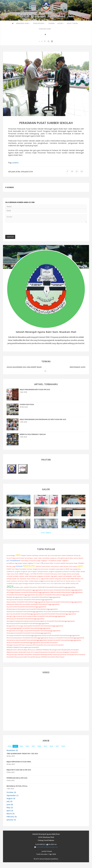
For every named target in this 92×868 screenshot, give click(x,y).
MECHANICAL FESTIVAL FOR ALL (17, 786)
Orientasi (57, 563)
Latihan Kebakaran (67, 555)
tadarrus (63, 569)
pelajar (39, 561)
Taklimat (38, 566)
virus (48, 583)
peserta (48, 581)
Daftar (52, 563)
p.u (40, 579)
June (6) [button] (10, 804)
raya (71, 569)
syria (49, 555)
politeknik (66, 571)
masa (29, 579)
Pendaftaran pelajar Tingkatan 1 (59, 561)
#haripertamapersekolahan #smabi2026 (19, 654)
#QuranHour (34, 587)
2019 (45, 746)
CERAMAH (81, 563)
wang (57, 579)
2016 (63, 746)
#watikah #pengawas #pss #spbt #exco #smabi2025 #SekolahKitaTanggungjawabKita (33, 597)
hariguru (27, 574)
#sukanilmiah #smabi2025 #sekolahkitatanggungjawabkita (25, 611)
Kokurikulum (55, 566)
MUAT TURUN (72, 23)
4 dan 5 (38, 563)
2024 (21, 746)
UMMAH (21, 574)
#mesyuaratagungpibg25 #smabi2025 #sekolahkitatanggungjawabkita (29, 628)
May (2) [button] (10, 807)
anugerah (24, 571)
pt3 (8, 560)
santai (79, 576)
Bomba (76, 555)
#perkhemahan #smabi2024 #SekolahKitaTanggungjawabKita (63, 590)
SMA (18, 555)
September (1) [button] (12, 795)
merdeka (72, 571)
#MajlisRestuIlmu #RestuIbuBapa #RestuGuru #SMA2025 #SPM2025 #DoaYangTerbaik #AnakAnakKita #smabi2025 (43, 650)
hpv (18, 579)
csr (76, 581)
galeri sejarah (59, 576)
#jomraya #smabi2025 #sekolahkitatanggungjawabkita (24, 614)
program (18, 571)
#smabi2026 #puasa (34, 657)
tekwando (31, 583)
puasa (58, 569)
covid (52, 583)
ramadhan (52, 569)
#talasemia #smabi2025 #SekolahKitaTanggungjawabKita (64, 602)
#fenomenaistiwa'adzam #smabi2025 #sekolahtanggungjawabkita (27, 638)
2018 (51, 746)
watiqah (9, 579)
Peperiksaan (25, 561)
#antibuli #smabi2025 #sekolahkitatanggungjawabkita (23, 643)
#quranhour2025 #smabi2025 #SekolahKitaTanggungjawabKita (26, 607)
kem (13, 569)
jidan (21, 587)
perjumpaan (76, 574)
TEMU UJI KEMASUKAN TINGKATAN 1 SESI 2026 (22, 754)
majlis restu (10, 574)
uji (18, 581)
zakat (61, 566)
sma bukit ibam (56, 555)
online (60, 574)
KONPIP (9, 569)
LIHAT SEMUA (46, 533)
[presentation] (23, 229)
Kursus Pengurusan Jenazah (15, 558)
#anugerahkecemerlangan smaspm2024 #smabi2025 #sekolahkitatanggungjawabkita (33, 631)
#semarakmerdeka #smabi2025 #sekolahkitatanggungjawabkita (27, 640)
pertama (46, 563)
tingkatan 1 (45, 561)
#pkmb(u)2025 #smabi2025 (49, 643)
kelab (27, 576)
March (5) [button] (10, 814)
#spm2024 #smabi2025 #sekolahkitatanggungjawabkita (59, 614)
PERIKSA (77, 579)
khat (52, 574)
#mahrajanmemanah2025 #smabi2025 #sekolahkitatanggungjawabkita (29, 633)
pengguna (42, 581)
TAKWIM (51, 23)
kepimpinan (70, 563)
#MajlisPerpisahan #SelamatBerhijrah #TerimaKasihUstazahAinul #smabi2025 (31, 652)
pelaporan (53, 558)
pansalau (17, 587)
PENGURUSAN (39, 23)
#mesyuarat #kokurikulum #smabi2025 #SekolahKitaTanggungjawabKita (30, 600)
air (65, 581)
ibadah (14, 579)
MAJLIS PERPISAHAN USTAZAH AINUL (19, 762)
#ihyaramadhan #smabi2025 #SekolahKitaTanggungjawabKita (26, 602)
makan (26, 581)
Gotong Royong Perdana (65, 558)
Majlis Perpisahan (21, 569)
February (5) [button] (12, 817)
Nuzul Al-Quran (43, 569)
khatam (64, 579)
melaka (31, 581)
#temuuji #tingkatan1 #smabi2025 (67, 652)
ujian (29, 571)
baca (64, 583)
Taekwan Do (11, 571)
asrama (76, 558)
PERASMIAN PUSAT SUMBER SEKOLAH (46, 123)
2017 (57, 746)
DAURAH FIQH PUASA (27, 404)
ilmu (79, 569)
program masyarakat (55, 571)
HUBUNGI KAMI (45, 29)
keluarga (25, 583)
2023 (10, 587)
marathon (14, 581)
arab (46, 555)
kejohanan (23, 579)
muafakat (10, 583)
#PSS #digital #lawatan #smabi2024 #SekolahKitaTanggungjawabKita (28, 592)
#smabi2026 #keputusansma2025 (17, 657)
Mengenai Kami (23, 23)
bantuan (66, 566)
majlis (40, 558)
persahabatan (68, 576)
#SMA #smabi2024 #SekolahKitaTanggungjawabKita (66, 592)
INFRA (40, 587)
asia (55, 581)
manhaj (73, 583)
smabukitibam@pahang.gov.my (47, 847)
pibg (14, 566)
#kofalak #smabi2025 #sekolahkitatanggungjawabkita (64, 640)
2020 (39, 746)
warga (64, 574)
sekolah (41, 555)
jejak (20, 583)
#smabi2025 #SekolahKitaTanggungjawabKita (21, 595)
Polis (71, 566)
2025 (15, 746)
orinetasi (43, 583)
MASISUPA (29, 566)
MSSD (68, 569)
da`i (37, 579)
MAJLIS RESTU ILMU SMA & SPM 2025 (19, 770)
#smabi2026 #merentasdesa (76, 654)
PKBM (72, 579)
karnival (27, 558)
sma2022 (26, 587)
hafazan (22, 576)
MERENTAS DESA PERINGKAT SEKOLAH (33, 434)
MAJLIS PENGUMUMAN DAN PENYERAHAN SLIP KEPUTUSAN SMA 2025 (43, 419)
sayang (75, 569)
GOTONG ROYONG (37, 574)
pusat (8, 581)
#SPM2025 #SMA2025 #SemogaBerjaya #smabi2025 (23, 647)
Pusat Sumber (46, 566)
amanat (37, 583)
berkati (46, 579)
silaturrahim (58, 583)
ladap (76, 563)
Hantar (10, 237)
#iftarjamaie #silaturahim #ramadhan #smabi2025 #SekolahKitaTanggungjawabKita (33, 604)
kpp (52, 581)
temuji (22, 581)
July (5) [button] (9, 801)
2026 (9, 746)
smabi (16, 574)
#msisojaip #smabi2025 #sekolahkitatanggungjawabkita (24, 635)
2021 (33, 746)
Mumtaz (9, 566)
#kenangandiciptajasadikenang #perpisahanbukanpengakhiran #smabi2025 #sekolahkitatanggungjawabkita (41, 621)
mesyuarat (32, 561)
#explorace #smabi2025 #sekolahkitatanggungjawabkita (66, 638)
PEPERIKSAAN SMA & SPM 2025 (17, 778)
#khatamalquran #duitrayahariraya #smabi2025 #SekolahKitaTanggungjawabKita (32, 609)
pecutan (16, 583)
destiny (69, 574)
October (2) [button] (11, 792)
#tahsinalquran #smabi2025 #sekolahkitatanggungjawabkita (25, 619)
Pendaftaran (15, 560)
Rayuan (81, 558)
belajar (78, 571)
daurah (68, 581)
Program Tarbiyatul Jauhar (40, 571)
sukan (36, 558)
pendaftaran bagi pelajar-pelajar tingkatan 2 (21, 563)
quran (73, 581)
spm (80, 566)
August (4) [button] (11, 798)
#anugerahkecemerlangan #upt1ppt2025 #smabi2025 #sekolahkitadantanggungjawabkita (35, 626)
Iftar (60, 579)
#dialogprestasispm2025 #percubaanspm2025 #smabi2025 (25, 645)
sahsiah (83, 571)
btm (62, 581)
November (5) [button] (12, 750)
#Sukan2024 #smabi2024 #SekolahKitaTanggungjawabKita (25, 590)
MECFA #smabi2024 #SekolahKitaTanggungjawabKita (59, 587)
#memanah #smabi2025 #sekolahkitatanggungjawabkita (62, 611)
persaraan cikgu (49, 576)
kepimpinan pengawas (36, 576)
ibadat (68, 583)
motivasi (19, 566)
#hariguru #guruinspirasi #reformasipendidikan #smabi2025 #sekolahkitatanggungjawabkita (36, 616)
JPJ (80, 555)
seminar (30, 569)
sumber (15, 163)
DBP (69, 579)
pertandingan (11, 555)
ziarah (75, 576)
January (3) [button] (11, 820)
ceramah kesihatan (13, 576)
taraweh (52, 579)
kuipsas (75, 566)
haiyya (36, 581)
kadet (58, 581)
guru (32, 558)
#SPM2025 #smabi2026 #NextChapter (53, 657)
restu (82, 579)
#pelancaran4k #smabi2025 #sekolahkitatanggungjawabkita (61, 635)
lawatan (24, 555)
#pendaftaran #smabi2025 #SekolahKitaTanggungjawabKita (54, 595)
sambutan (35, 555)
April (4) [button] (10, 811)
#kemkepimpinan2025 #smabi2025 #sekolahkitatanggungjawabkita (28, 623)
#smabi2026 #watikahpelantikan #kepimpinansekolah (50, 654)
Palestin (29, 555)
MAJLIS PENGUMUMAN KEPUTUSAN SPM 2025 (35, 390)
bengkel (35, 569)
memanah (47, 574)
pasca (55, 574)
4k (42, 563)
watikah (63, 563)
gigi (43, 579)
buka (77, 583)
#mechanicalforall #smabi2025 (54, 645)
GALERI (61, 23)
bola (79, 581)
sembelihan (46, 558)
